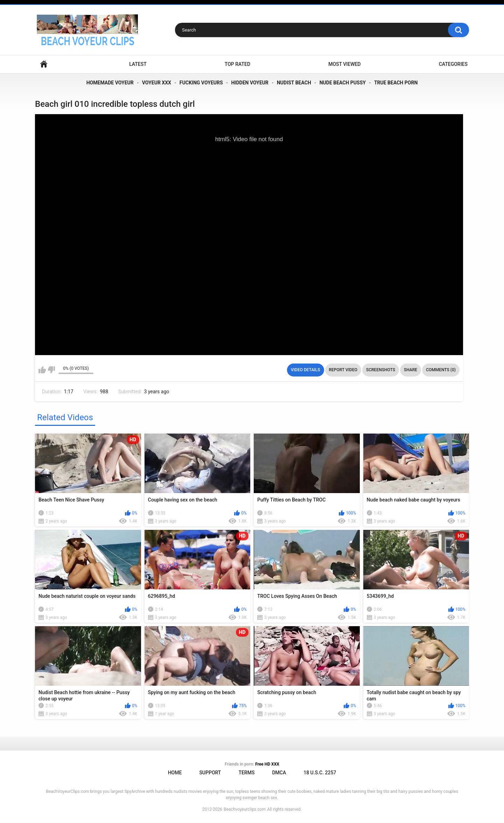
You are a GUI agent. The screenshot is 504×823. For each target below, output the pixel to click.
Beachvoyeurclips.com (245, 809)
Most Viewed (344, 64)
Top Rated (237, 64)
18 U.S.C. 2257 (320, 773)
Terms (246, 773)
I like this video (42, 370)
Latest (138, 64)
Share (411, 370)
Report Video (343, 370)
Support (210, 773)
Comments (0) (441, 370)
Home (44, 64)
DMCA (279, 773)
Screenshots (381, 370)
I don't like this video (51, 370)
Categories (453, 64)
